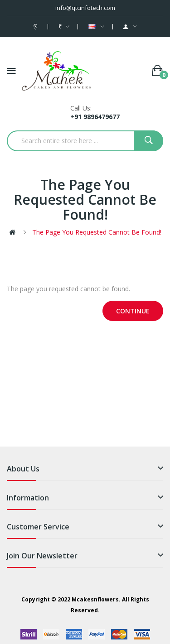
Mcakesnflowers (95, 599)
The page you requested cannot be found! (97, 232)
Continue (133, 311)
